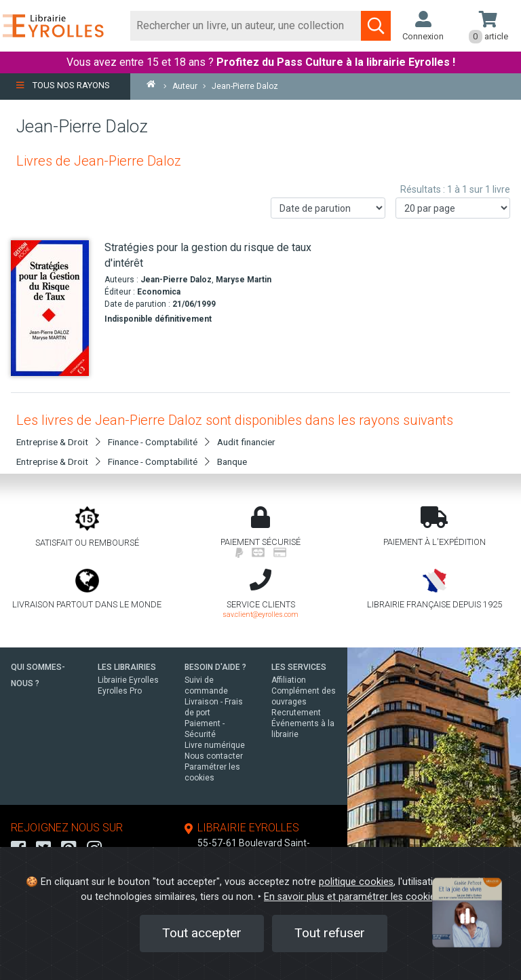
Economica (159, 292)
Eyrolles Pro (120, 691)
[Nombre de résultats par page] (453, 208)
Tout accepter (202, 933)
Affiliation (289, 680)
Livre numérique (215, 745)
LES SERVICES (299, 667)
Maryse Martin (244, 280)
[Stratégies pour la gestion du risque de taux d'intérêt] (53, 308)
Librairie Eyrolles (128, 680)
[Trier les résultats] (328, 208)
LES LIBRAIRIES (127, 667)
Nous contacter (214, 756)
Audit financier (246, 442)
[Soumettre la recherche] (376, 26)
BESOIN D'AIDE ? (215, 667)
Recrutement (296, 713)
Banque (232, 461)
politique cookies (356, 882)
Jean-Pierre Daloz (176, 280)
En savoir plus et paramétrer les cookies (352, 897)
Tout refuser (330, 933)
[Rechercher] (246, 26)
